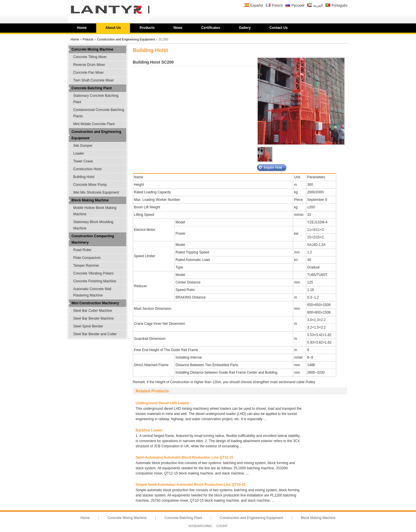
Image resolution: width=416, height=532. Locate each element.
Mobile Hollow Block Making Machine (95, 211)
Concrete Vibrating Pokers (94, 273)
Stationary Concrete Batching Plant (96, 99)
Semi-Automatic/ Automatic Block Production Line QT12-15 (185, 457)
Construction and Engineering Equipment (126, 39)
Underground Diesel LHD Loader (163, 403)
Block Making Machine (90, 200)
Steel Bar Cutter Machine (93, 311)
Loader (79, 153)
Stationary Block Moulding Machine (93, 225)
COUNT (222, 526)
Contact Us (279, 28)
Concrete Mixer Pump (90, 185)
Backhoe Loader (149, 430)
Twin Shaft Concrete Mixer (94, 80)
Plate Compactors (87, 258)
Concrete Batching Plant (92, 88)
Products (147, 28)
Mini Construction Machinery (95, 303)
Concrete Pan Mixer (89, 73)
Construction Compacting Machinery (93, 239)
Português (340, 5)
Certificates (211, 28)
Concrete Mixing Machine (93, 49)
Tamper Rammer (86, 266)
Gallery (245, 28)
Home (82, 28)
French (277, 5)
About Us (113, 28)
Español (257, 5)
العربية (318, 5)
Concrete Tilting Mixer (90, 57)
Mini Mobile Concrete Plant (94, 124)
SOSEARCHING (200, 526)
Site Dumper (83, 146)
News (178, 28)
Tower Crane (83, 161)
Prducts (88, 39)
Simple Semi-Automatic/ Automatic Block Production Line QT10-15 (191, 485)
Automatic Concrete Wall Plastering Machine (92, 292)
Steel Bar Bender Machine (94, 318)
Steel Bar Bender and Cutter (95, 334)
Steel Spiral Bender (88, 326)
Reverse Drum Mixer (89, 65)
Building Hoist (84, 177)
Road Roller (82, 250)
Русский (298, 5)
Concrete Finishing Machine (95, 281)
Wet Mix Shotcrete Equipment (96, 192)
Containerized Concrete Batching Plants (99, 113)
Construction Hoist (88, 169)
